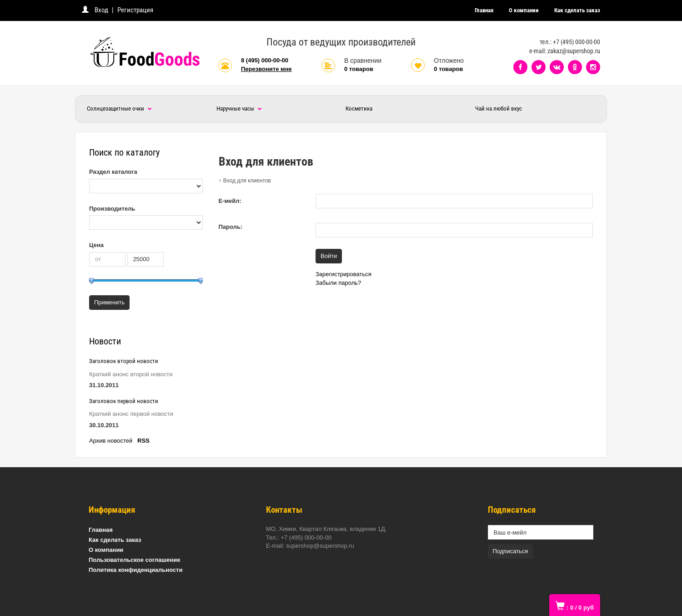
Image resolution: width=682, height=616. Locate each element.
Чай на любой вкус (499, 109)
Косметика (359, 109)
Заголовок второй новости (124, 361)
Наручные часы (239, 109)
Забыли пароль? (338, 283)
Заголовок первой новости (124, 401)
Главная (484, 10)
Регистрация (135, 10)
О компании (524, 10)
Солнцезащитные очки (119, 109)
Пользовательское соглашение (134, 560)
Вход (101, 10)
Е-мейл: (230, 201)
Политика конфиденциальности (135, 570)
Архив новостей (111, 441)
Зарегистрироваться (344, 274)
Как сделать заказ (577, 10)
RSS (143, 441)
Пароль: (231, 227)
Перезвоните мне (266, 69)
